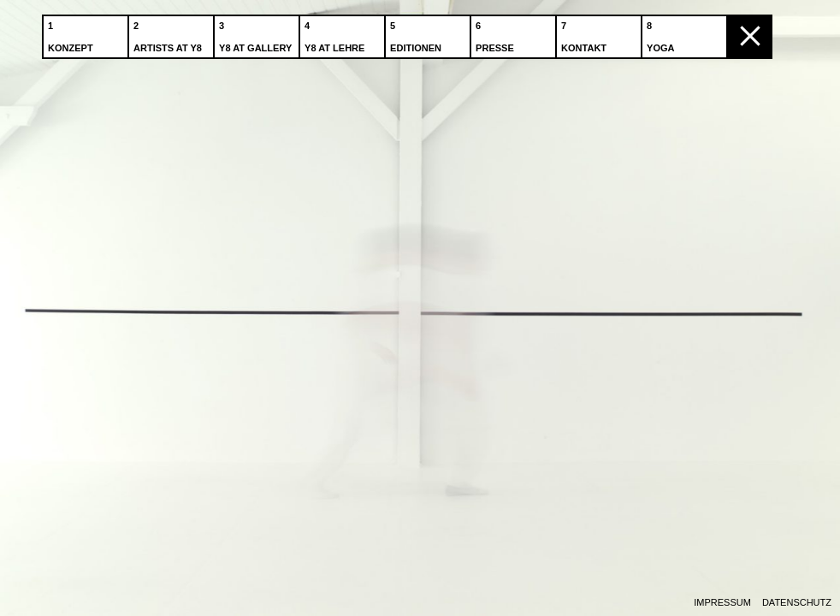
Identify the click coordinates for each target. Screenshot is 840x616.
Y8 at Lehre (336, 33)
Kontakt (586, 33)
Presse (497, 33)
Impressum (722, 603)
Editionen (417, 33)
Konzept (72, 33)
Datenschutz (797, 603)
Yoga (662, 33)
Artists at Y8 (169, 33)
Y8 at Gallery (257, 33)
